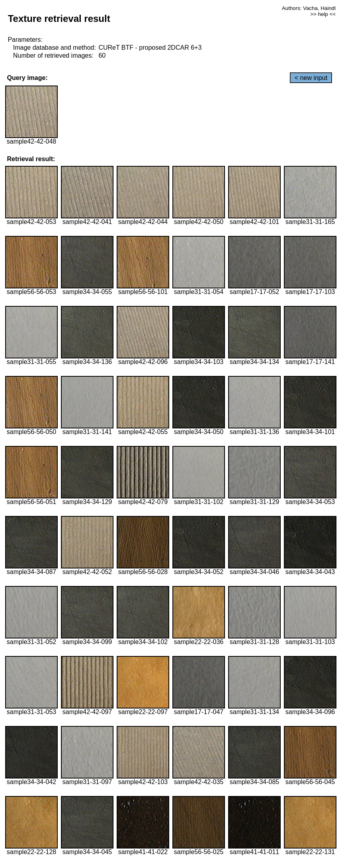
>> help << (323, 14)
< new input (311, 78)
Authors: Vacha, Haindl (309, 8)
